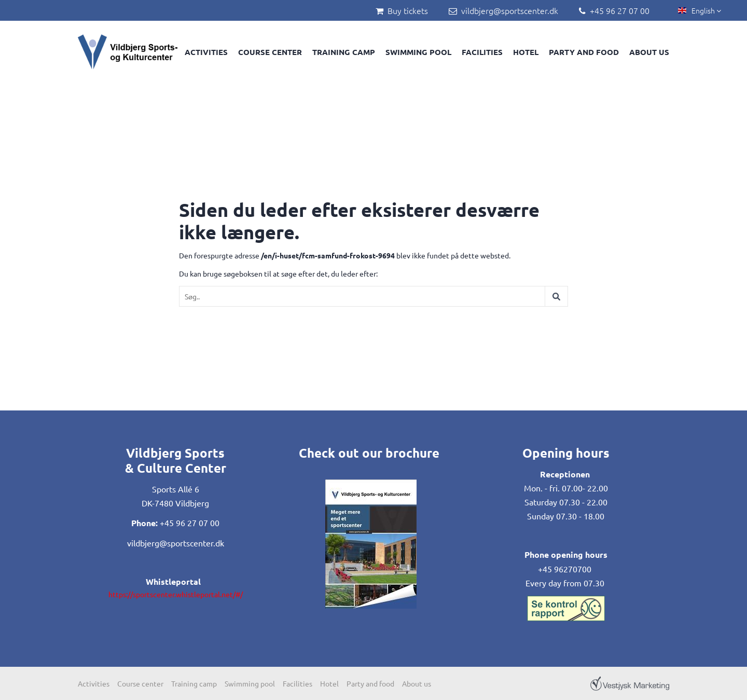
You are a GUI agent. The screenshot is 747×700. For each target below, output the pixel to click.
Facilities (482, 52)
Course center (270, 52)
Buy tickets (408, 10)
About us (649, 52)
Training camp (344, 52)
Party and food (584, 52)
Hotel (526, 52)
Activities (206, 52)
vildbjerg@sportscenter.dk (510, 10)
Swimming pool (418, 52)
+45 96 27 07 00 (620, 10)
